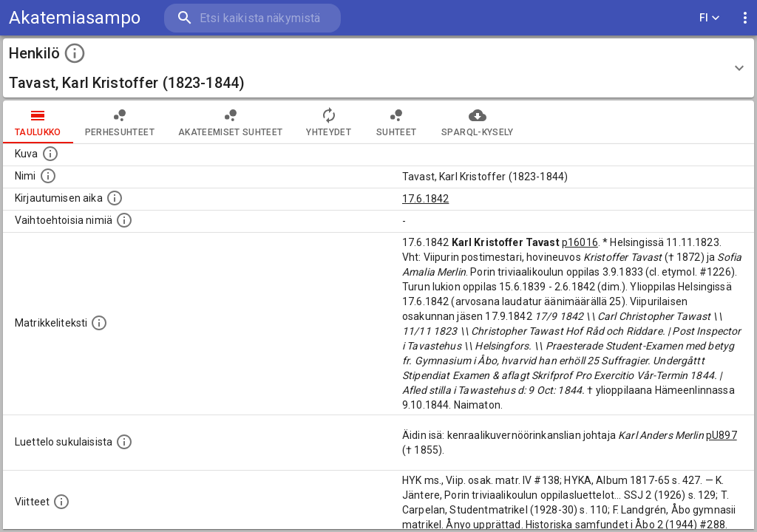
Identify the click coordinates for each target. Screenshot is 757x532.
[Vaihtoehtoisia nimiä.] (124, 220)
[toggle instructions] (75, 53)
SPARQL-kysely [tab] (477, 122)
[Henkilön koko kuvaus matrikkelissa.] (99, 323)
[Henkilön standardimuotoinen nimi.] (48, 176)
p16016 (580, 242)
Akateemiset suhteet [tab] (231, 122)
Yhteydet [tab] (329, 122)
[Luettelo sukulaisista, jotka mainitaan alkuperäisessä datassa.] (124, 442)
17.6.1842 (425, 199)
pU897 (722, 435)
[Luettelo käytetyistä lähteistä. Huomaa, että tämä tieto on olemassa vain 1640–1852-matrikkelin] (61, 502)
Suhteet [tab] (396, 122)
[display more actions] (745, 18)
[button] (378, 68)
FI (710, 18)
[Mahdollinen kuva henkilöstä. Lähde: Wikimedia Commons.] (50, 154)
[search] (251, 18)
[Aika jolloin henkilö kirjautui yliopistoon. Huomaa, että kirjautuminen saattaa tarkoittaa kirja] (115, 198)
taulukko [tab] (38, 122)
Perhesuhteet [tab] (120, 122)
